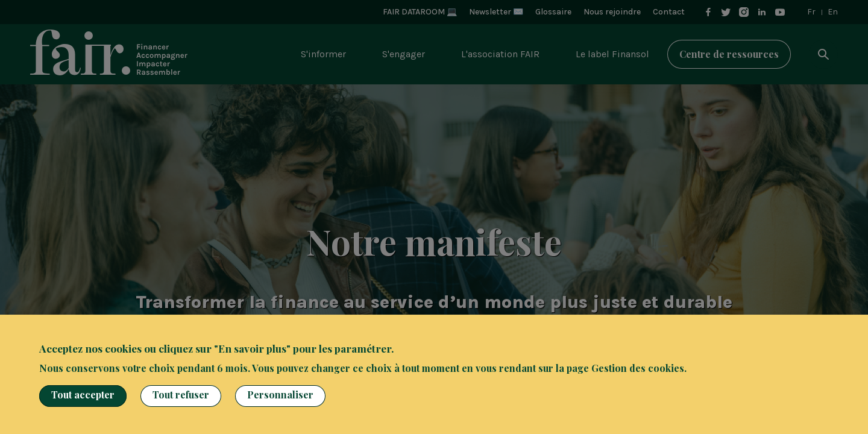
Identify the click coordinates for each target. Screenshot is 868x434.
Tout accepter (83, 395)
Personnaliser (280, 395)
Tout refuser (181, 395)
